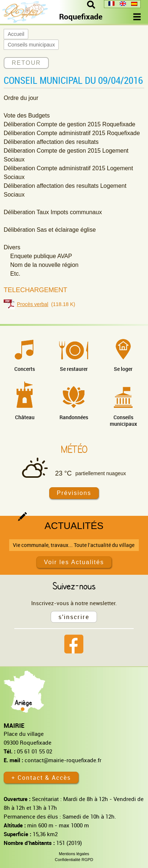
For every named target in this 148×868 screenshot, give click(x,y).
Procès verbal (33, 304)
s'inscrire (74, 617)
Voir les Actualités (74, 562)
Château (25, 417)
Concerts (25, 369)
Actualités (74, 526)
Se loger (123, 369)
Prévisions (74, 493)
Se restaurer (74, 369)
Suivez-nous (74, 586)
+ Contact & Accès (41, 778)
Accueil (16, 34)
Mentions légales (74, 854)
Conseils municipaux (31, 45)
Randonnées (74, 417)
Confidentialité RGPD (74, 860)
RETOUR (26, 63)
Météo (74, 449)
